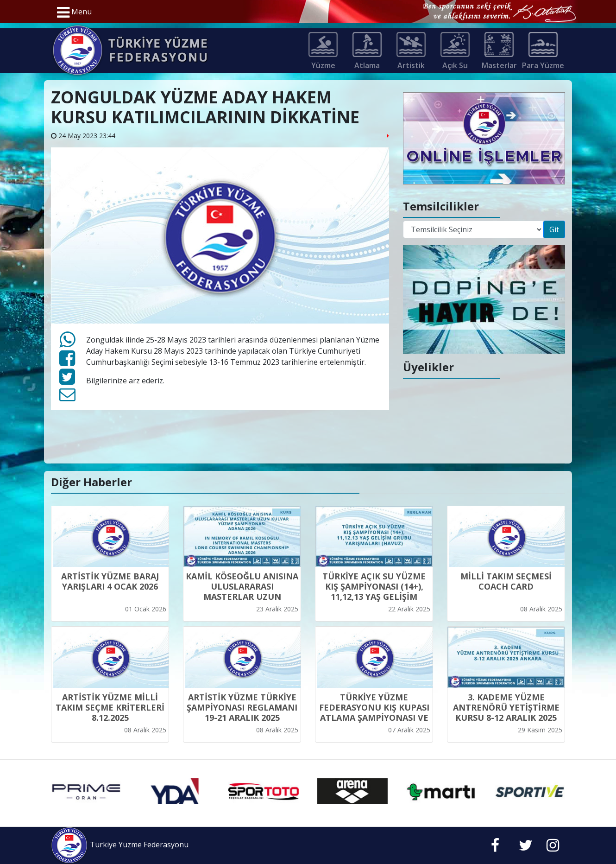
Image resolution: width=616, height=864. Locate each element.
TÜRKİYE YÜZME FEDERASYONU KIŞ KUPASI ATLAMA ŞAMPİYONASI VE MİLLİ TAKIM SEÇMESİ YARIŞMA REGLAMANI (374, 718)
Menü (74, 13)
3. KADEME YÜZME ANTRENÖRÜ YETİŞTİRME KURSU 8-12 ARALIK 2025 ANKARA (506, 712)
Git (554, 229)
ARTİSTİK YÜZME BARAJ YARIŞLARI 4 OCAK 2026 (110, 581)
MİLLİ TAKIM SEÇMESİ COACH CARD (506, 581)
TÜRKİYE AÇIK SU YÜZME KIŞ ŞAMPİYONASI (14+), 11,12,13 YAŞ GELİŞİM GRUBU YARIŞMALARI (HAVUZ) (374, 597)
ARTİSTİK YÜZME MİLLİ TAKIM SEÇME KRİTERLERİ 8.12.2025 (110, 707)
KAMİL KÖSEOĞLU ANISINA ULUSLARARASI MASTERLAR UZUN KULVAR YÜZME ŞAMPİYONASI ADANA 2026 (242, 597)
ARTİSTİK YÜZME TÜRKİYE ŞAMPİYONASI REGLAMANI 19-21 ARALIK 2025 (242, 707)
